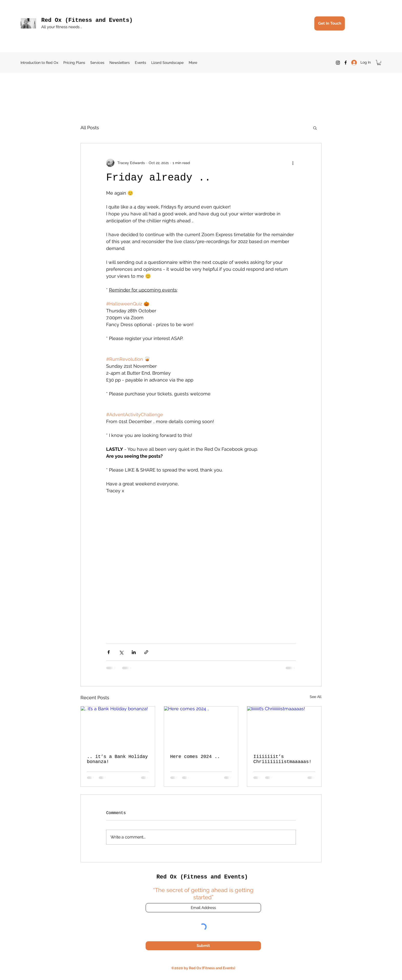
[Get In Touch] (330, 23)
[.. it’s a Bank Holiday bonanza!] (118, 727)
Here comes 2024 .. (195, 757)
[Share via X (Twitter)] (121, 652)
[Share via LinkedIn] (134, 652)
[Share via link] (146, 652)
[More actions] (293, 163)
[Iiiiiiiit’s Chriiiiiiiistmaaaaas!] (284, 727)
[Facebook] (346, 63)
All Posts (90, 128)
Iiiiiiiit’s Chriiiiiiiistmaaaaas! (282, 759)
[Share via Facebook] (109, 652)
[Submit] (203, 946)
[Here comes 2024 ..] (201, 727)
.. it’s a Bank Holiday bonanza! (117, 759)
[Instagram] (338, 63)
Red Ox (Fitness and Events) (87, 20)
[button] (379, 63)
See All (316, 697)
